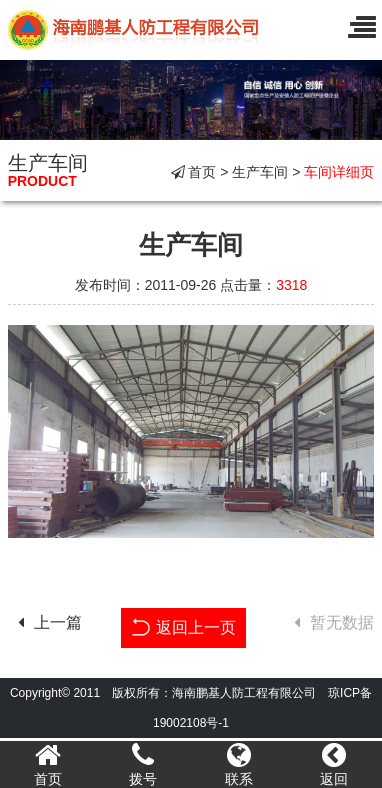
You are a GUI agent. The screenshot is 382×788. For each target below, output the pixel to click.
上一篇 (45, 622)
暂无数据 (329, 622)
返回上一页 (183, 625)
